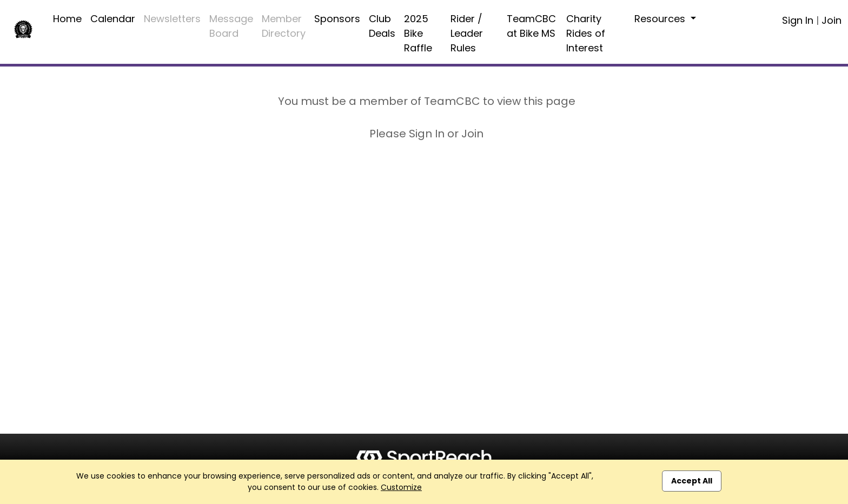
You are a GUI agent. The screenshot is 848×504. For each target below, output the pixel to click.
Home (67, 19)
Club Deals (382, 26)
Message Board (231, 26)
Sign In (798, 20)
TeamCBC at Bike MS (531, 26)
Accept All (692, 481)
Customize (401, 487)
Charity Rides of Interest (586, 33)
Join (832, 20)
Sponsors (337, 19)
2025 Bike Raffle (418, 33)
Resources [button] (661, 19)
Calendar (113, 19)
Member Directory (284, 26)
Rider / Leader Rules (467, 33)
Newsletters (172, 19)
